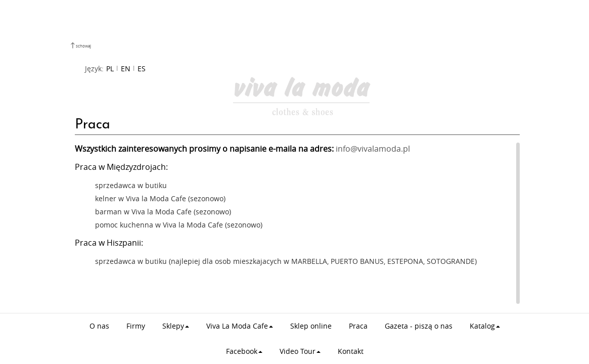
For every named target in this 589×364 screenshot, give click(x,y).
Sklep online (311, 326)
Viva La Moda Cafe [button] (240, 326)
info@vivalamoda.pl (373, 149)
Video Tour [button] (300, 351)
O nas (99, 326)
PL (110, 69)
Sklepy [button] (176, 326)
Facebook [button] (244, 351)
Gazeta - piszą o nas (419, 326)
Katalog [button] (485, 326)
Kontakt (351, 351)
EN (126, 69)
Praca (358, 326)
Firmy (136, 326)
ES (142, 69)
